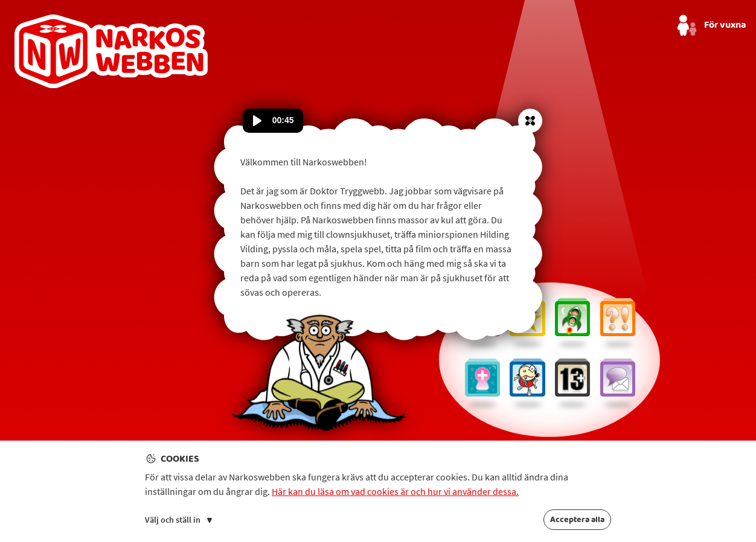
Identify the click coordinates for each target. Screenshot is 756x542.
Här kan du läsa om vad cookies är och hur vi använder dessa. (395, 491)
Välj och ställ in (178, 520)
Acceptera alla (577, 520)
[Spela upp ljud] (257, 121)
